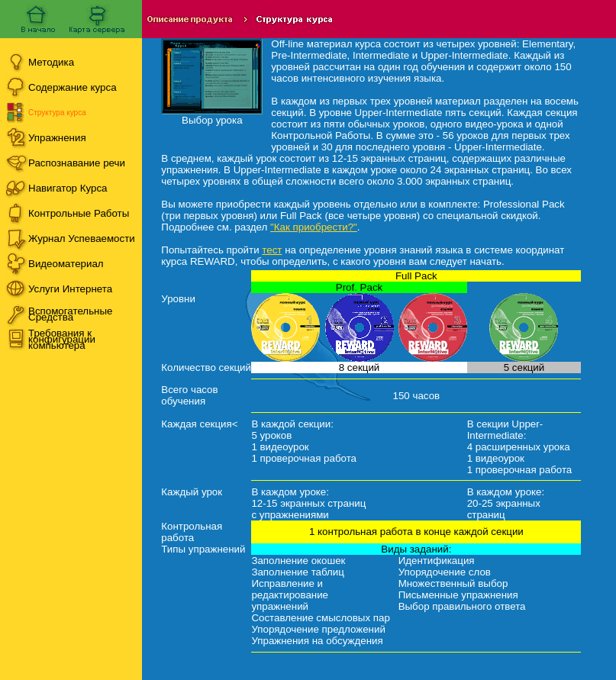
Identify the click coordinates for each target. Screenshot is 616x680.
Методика (51, 62)
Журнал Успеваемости (82, 238)
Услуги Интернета (70, 289)
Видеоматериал (66, 264)
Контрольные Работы (79, 213)
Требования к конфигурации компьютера (62, 339)
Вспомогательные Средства (70, 314)
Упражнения (57, 138)
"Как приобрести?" (314, 227)
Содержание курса (73, 87)
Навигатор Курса (68, 188)
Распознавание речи (77, 163)
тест (272, 250)
